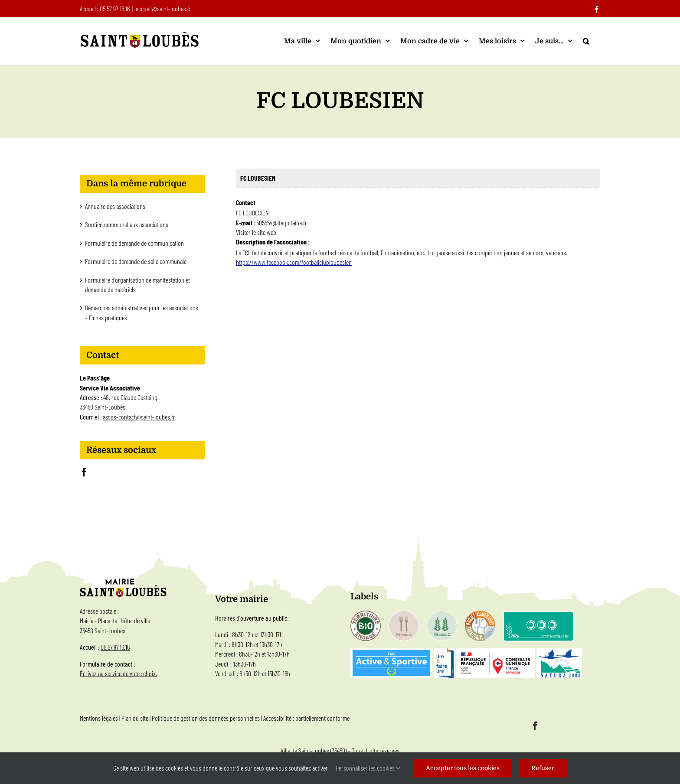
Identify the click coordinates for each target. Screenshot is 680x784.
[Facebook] (84, 472)
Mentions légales (99, 718)
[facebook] (535, 726)
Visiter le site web (256, 232)
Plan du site (135, 718)
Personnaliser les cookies (368, 768)
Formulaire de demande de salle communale (136, 261)
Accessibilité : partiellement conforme (306, 718)
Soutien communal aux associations (127, 224)
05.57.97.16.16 (115, 647)
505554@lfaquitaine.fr (282, 223)
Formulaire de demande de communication (134, 243)
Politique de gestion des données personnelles (206, 718)
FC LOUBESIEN (258, 178)
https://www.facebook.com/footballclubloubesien (294, 262)
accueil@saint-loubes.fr (163, 8)
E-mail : (246, 223)
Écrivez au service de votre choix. (118, 673)
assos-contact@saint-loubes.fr (139, 417)
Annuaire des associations (115, 206)
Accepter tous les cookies (463, 768)
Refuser (543, 768)
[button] (586, 41)
